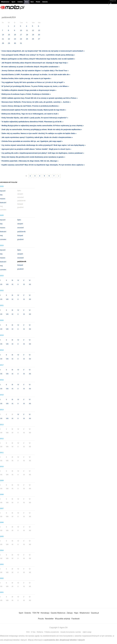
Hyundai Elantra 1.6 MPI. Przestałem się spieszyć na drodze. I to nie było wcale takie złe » (36, 74)
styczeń (3, 191)
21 (3, 39)
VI (30, 280)
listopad (20, 235)
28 (3, 43)
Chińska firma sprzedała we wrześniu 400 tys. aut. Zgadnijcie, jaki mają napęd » (32, 141)
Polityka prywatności (52, 632)
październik (21, 232)
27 (39, 39)
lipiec (19, 220)
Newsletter (49, 619)
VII (1, 284)
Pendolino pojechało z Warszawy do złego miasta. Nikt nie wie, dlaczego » (30, 161)
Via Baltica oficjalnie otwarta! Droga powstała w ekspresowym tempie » (29, 90)
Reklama (40, 632)
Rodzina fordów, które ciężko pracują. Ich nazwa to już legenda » (26, 78)
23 (15, 39)
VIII (7, 284)
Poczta (41, 619)
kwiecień (3, 203)
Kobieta (20, 2)
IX (12, 284)
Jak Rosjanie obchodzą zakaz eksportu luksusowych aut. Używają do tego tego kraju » (35, 63)
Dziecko (45, 2)
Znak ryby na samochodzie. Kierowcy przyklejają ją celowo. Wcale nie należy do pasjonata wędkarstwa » (42, 129)
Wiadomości (5, 2)
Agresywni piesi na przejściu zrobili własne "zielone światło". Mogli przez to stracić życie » (36, 149)
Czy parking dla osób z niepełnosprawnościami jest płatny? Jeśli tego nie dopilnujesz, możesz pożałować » (43, 153)
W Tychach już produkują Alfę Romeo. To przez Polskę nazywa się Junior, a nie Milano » (35, 86)
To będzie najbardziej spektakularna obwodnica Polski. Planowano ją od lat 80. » (32, 122)
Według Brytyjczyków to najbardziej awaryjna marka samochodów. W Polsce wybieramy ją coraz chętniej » (43, 126)
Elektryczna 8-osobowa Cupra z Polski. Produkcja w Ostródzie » (26, 94)
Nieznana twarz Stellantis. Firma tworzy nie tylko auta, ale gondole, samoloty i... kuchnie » (36, 102)
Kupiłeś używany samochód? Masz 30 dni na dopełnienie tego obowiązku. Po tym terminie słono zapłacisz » (43, 165)
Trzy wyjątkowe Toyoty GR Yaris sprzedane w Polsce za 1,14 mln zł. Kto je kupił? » (33, 82)
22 (9, 39)
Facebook (75, 619)
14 (3, 35)
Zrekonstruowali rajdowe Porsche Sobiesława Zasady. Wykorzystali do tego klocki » (34, 110)
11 (27, 30)
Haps (76, 613)
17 (21, 35)
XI (24, 284)
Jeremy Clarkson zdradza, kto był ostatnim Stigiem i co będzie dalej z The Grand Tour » (35, 71)
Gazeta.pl (95, 613)
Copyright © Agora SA (59, 628)
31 (21, 43)
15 (9, 35)
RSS (28, 632)
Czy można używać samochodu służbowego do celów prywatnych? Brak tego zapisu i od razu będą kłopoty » (44, 145)
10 (21, 30)
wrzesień (21, 228)
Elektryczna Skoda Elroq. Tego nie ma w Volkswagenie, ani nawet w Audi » (30, 114)
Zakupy (70, 613)
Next (32, 2)
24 (21, 39)
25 (27, 39)
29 (9, 43)
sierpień (20, 224)
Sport (13, 2)
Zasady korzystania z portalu (71, 632)
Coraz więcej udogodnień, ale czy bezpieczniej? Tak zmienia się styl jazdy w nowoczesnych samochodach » (43, 51)
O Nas (33, 632)
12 (33, 30)
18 (27, 35)
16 (15, 35)
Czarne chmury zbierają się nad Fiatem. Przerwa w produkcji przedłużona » (30, 106)
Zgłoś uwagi (87, 632)
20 (39, 35)
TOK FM (36, 613)
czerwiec (3, 239)
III (12, 280)
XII (30, 284)
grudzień (20, 239)
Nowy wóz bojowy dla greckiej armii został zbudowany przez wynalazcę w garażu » (33, 157)
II (6, 280)
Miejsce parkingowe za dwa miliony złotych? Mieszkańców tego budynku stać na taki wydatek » (38, 59)
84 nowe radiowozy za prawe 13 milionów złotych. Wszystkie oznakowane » (30, 67)
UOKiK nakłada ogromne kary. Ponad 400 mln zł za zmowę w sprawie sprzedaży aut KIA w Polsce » (39, 98)
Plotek (38, 2)
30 (15, 43)
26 (33, 39)
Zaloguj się (113, 1)
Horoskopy (45, 613)
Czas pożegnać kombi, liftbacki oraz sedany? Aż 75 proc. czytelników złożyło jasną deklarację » (38, 55)
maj (1, 235)
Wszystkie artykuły (63, 619)
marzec (3, 199)
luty (1, 195)
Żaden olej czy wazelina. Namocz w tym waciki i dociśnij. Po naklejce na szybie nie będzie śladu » (39, 133)
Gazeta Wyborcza (58, 613)
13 (39, 30)
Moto (27, 2)
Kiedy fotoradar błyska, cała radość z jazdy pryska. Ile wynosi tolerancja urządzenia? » (35, 118)
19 (33, 35)
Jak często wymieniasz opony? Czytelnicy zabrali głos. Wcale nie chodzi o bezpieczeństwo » (37, 137)
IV (18, 280)
